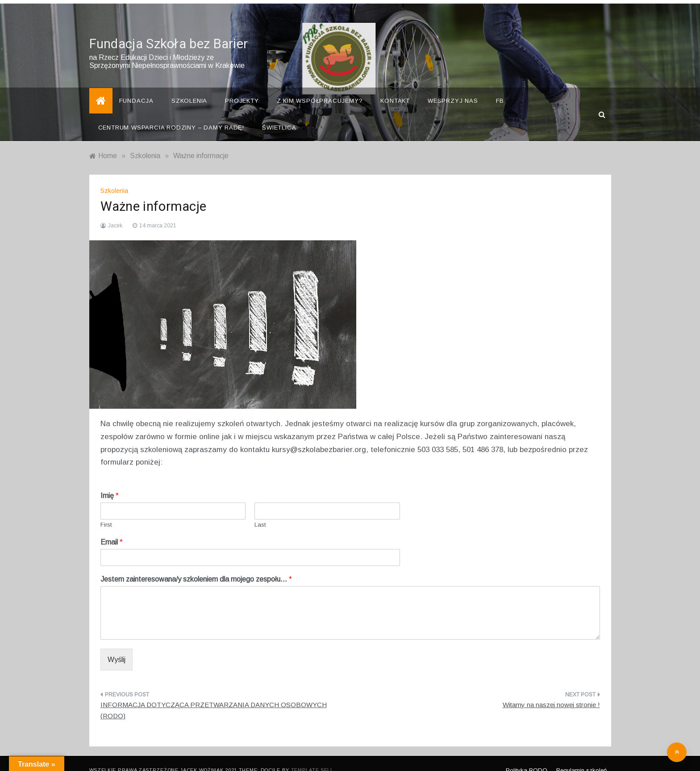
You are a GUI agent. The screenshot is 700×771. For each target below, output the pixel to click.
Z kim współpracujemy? (320, 87)
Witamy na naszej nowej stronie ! (551, 691)
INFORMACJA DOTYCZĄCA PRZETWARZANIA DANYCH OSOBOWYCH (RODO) (214, 697)
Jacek (115, 212)
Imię (110, 482)
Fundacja (136, 87)
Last (260, 511)
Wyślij (117, 646)
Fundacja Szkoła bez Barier (169, 31)
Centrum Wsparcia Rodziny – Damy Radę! (171, 114)
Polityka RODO (527, 757)
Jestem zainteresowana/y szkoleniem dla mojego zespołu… (196, 566)
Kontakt (395, 87)
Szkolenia (189, 87)
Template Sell (312, 757)
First (106, 511)
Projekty (242, 87)
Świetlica (279, 114)
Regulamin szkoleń (581, 757)
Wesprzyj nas (453, 87)
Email (112, 529)
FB (500, 87)
